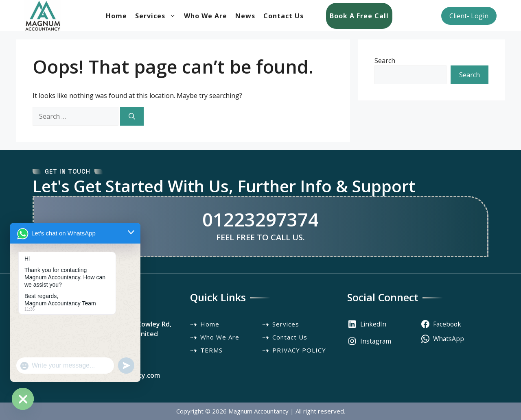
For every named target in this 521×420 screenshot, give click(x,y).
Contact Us (283, 16)
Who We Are (206, 16)
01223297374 (260, 219)
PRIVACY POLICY (299, 350)
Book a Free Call (359, 16)
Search (385, 61)
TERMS (211, 350)
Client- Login (469, 16)
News (245, 16)
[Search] (132, 116)
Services (158, 16)
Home (116, 16)
